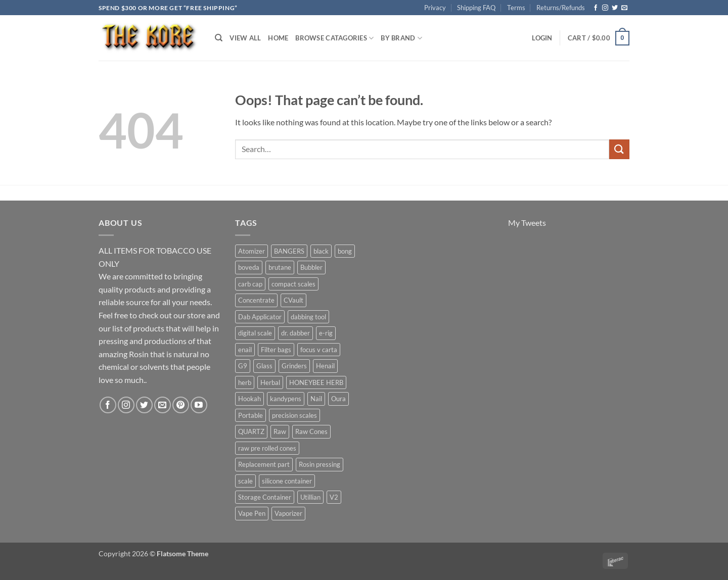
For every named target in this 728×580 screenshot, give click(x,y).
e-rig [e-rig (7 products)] (326, 333)
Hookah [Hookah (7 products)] (249, 399)
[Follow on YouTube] (199, 405)
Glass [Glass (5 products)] (264, 366)
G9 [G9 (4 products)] (243, 366)
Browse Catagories (334, 38)
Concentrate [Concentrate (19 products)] (256, 300)
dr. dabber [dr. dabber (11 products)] (295, 333)
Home (278, 38)
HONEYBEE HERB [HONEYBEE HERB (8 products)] (316, 382)
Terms (516, 8)
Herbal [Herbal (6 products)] (270, 382)
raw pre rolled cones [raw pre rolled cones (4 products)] (267, 448)
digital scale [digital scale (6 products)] (255, 333)
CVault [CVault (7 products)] (293, 300)
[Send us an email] (624, 8)
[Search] (219, 38)
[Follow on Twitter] (615, 8)
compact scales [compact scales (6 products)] (293, 284)
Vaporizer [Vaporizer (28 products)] (288, 513)
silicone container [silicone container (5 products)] (287, 481)
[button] (542, 38)
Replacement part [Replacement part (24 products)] (264, 464)
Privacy (435, 8)
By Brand (401, 38)
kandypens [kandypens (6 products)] (286, 399)
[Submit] (619, 149)
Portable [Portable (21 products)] (251, 415)
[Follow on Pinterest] (181, 405)
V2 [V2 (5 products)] (334, 497)
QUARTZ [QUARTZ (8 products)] (251, 431)
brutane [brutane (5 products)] (280, 267)
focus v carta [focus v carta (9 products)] (319, 350)
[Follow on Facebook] (596, 8)
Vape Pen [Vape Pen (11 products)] (252, 513)
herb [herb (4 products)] (245, 382)
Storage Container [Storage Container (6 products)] (265, 497)
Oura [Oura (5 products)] (338, 399)
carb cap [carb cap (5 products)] (250, 284)
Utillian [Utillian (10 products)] (310, 497)
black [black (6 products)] (321, 251)
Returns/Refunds (561, 8)
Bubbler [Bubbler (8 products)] (311, 267)
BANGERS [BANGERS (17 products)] (289, 251)
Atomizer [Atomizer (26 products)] (252, 251)
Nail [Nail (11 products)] (316, 399)
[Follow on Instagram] (605, 8)
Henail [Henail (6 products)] (325, 366)
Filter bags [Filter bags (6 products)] (276, 350)
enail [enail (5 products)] (245, 350)
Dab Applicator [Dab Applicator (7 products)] (260, 317)
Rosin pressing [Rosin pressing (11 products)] (320, 464)
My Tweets (527, 223)
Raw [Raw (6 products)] (280, 431)
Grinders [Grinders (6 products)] (294, 366)
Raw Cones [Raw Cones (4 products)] (311, 431)
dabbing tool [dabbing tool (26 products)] (308, 317)
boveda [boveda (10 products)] (249, 267)
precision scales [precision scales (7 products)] (294, 415)
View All (245, 38)
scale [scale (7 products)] (245, 481)
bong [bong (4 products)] (345, 251)
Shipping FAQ (476, 8)
